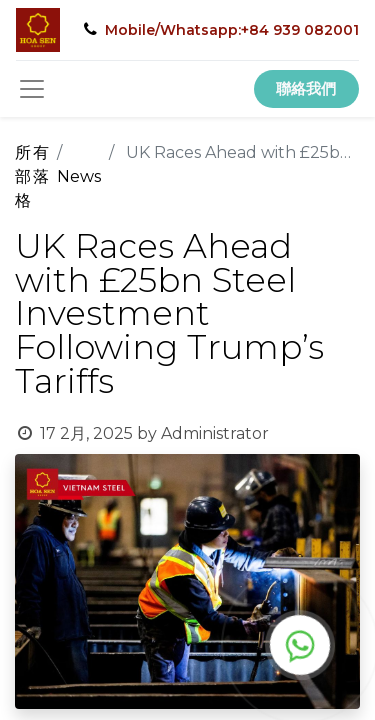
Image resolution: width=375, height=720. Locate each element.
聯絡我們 (306, 88)
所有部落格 (32, 176)
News (79, 176)
